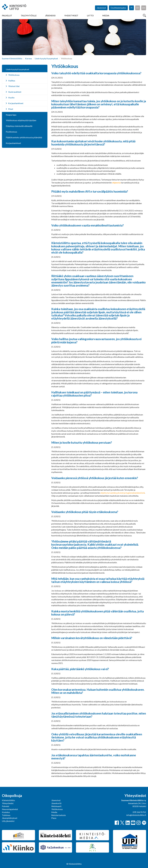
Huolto (11, 98)
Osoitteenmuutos (118, 8)
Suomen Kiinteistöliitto (12, 58)
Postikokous (11, 132)
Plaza (54, 818)
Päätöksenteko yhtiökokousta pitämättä (24, 137)
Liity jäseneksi (8, 821)
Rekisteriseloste (59, 815)
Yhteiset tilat (14, 86)
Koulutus (6, 812)
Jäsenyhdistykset (10, 818)
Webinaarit (56, 806)
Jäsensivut (101, 8)
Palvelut (7, 15)
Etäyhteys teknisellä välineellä (19, 126)
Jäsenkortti (56, 803)
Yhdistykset (71, 15)
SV (138, 8)
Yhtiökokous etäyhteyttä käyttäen (21, 120)
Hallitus (12, 81)
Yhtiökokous (14, 75)
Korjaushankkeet (16, 103)
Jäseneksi (50, 15)
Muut (11, 109)
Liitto (90, 15)
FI (132, 8)
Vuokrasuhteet (15, 92)
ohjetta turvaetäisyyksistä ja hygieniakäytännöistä (123, 493)
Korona (28, 58)
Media (106, 15)
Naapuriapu (11, 115)
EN (144, 8)
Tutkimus (6, 815)
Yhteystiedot (8, 803)
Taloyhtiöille (29, 15)
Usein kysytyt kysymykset (46, 58)
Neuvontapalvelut (10, 809)
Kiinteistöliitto (8, 800)
